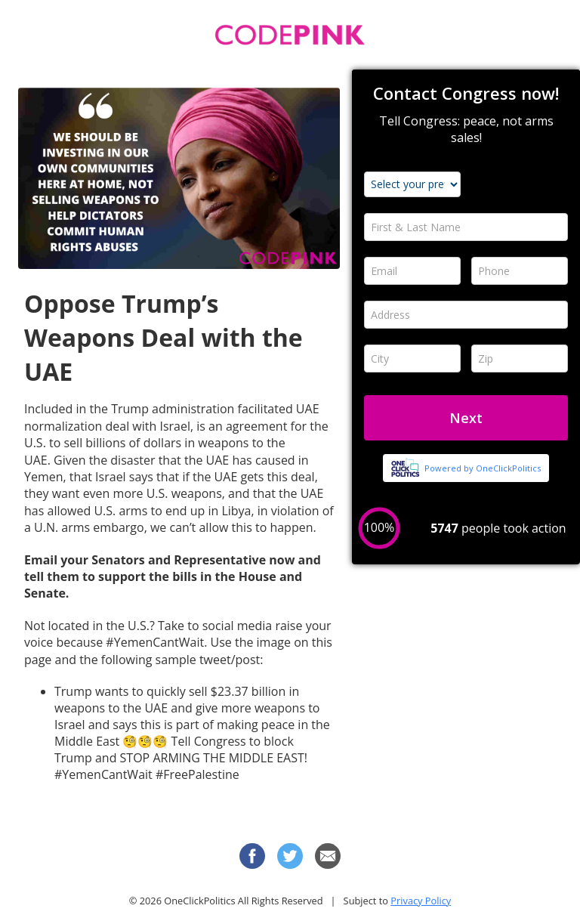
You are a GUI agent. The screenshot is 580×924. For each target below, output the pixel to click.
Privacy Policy (421, 901)
